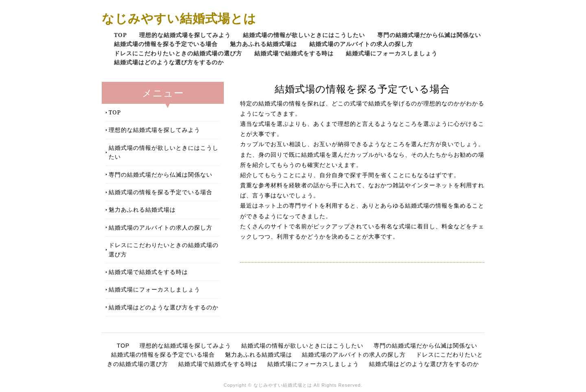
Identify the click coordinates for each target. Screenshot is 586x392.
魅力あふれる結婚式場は (263, 44)
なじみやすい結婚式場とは (179, 18)
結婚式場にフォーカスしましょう (392, 53)
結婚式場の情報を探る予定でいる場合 (166, 44)
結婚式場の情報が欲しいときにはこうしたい (304, 35)
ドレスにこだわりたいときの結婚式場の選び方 (178, 53)
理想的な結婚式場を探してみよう (185, 35)
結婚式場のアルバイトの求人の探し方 (361, 44)
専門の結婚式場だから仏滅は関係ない (429, 35)
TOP (120, 35)
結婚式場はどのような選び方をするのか (169, 62)
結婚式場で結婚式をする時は (294, 53)
